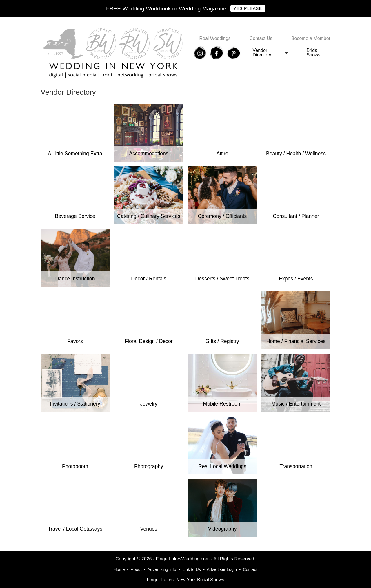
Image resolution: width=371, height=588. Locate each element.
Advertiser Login (222, 569)
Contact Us (261, 39)
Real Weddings (215, 39)
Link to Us (192, 569)
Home (119, 569)
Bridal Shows (314, 53)
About (136, 569)
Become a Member (311, 39)
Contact (250, 569)
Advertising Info (162, 569)
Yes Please (248, 8)
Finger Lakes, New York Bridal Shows (186, 580)
